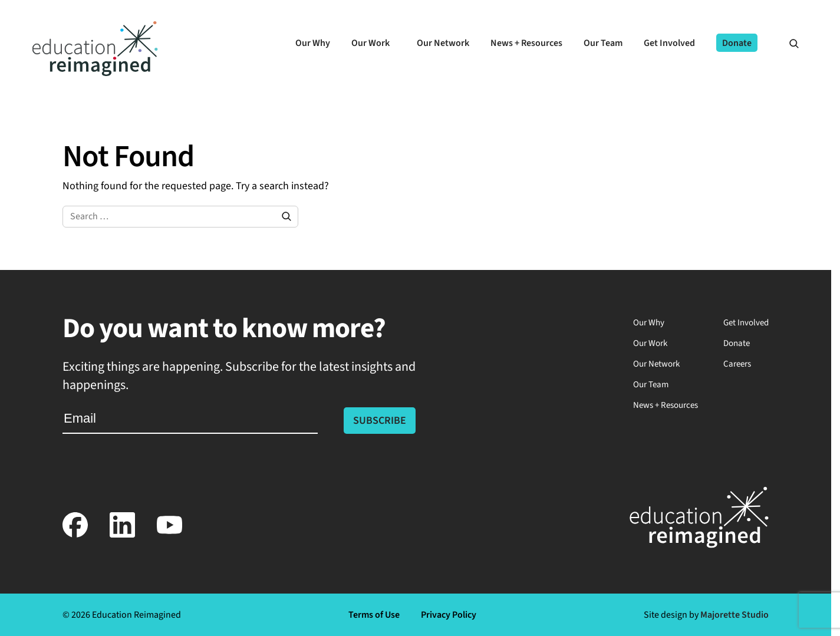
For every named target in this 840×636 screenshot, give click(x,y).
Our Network (656, 364)
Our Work (650, 343)
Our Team (651, 385)
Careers (737, 364)
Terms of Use (374, 615)
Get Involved (746, 323)
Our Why (649, 323)
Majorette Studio (734, 615)
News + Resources (666, 405)
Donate (737, 343)
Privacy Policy (449, 615)
